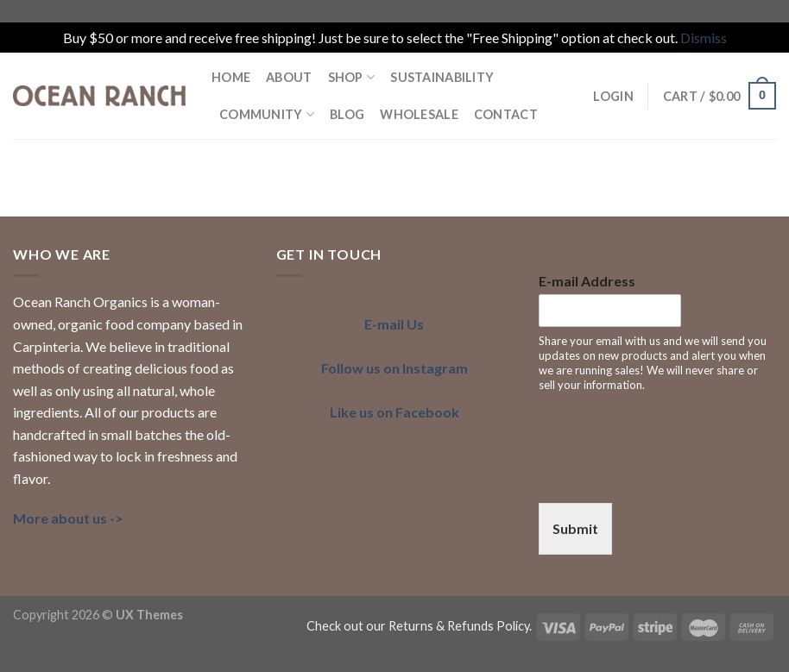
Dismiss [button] (704, 38)
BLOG (347, 114)
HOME (231, 77)
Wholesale (419, 114)
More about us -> (68, 518)
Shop (352, 77)
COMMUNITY (267, 114)
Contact (506, 114)
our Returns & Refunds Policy (448, 626)
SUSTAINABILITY (442, 77)
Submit (575, 528)
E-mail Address (587, 281)
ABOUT (289, 77)
